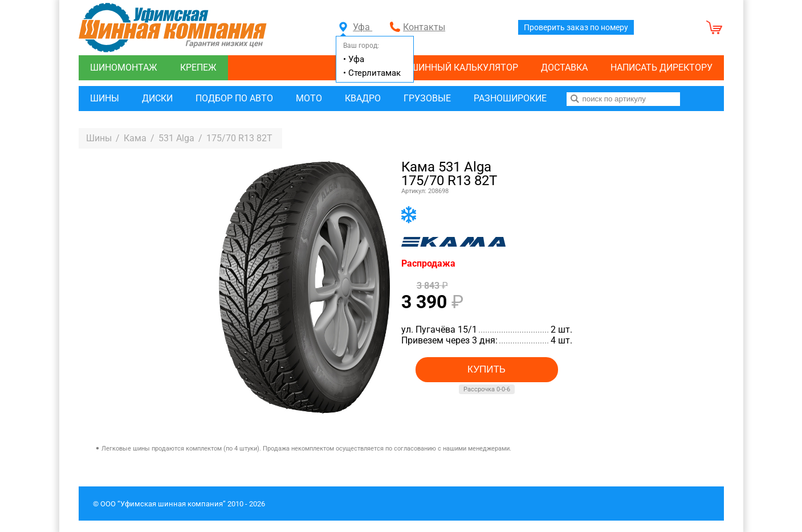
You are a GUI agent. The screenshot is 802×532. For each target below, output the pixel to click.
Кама (135, 138)
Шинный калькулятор (464, 67)
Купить (487, 369)
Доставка (564, 67)
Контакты (424, 27)
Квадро (363, 98)
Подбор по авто (234, 98)
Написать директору (661, 67)
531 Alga (176, 138)
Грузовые (427, 98)
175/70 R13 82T (239, 138)
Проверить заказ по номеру (576, 27)
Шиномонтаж (124, 67)
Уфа (356, 27)
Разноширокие (510, 98)
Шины (105, 98)
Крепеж (198, 67)
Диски (157, 98)
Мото (309, 98)
